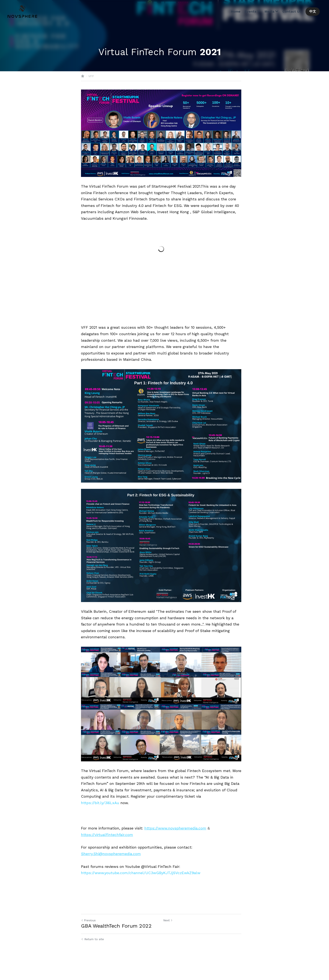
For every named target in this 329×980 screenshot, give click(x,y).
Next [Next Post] (171, 936)
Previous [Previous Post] (88, 936)
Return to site (92, 954)
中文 (312, 11)
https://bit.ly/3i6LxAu (100, 818)
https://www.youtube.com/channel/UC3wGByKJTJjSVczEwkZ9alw (141, 888)
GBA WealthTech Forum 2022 (116, 941)
